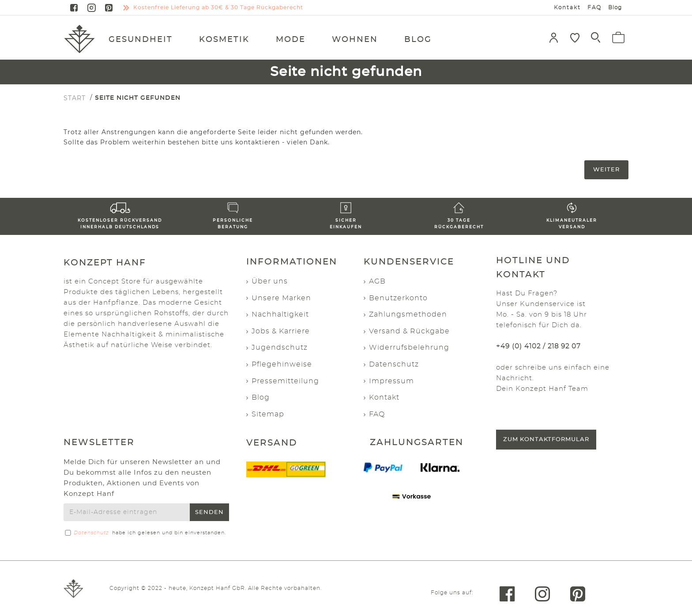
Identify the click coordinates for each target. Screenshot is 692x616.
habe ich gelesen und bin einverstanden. (145, 533)
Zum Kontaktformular (546, 440)
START (75, 98)
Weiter (606, 170)
